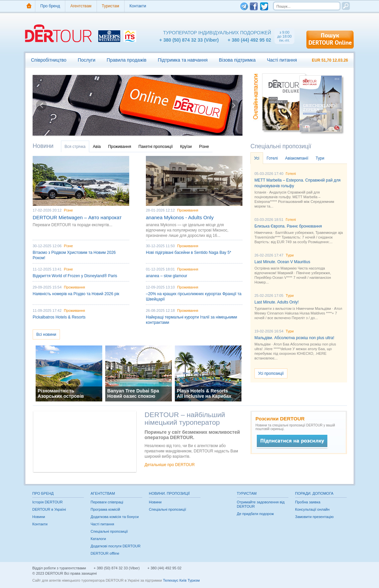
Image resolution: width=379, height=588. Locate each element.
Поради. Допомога (314, 493)
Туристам (111, 6)
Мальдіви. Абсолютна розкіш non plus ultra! (294, 338)
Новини (43, 146)
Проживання (119, 147)
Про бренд (50, 6)
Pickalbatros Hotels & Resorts (59, 317)
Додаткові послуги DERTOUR (116, 546)
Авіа (97, 147)
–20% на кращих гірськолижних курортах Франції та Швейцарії (194, 296)
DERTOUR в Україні (49, 509)
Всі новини (46, 334)
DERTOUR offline (105, 553)
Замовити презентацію (314, 517)
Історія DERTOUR (47, 502)
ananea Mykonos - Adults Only (180, 217)
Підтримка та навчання (183, 60)
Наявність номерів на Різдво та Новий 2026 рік (76, 294)
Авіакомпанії (297, 158)
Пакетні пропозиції (156, 147)
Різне (204, 147)
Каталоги (98, 539)
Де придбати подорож (255, 514)
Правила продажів (126, 60)
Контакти (138, 6)
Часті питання (282, 60)
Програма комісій (105, 509)
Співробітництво (49, 60)
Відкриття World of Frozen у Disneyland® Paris (75, 276)
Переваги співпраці (107, 502)
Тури (320, 158)
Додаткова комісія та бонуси (115, 517)
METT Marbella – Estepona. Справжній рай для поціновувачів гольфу (298, 183)
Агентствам (81, 6)
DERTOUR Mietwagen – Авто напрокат (77, 217)
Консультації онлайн (312, 509)
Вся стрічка (75, 147)
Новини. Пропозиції (169, 493)
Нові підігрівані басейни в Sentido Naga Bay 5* (189, 253)
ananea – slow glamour (167, 276)
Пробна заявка (308, 502)
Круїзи (186, 147)
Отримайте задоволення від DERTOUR (261, 504)
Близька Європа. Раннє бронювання (288, 226)
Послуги (86, 60)
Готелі (272, 158)
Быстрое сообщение (292, 441)
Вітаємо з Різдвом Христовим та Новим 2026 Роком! (74, 255)
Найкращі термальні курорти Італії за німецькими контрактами (191, 320)
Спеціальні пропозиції (281, 146)
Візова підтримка (237, 60)
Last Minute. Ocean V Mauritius (282, 262)
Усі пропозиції (271, 373)
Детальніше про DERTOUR (170, 465)
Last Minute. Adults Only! (277, 302)
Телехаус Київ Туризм (181, 580)
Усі (257, 158)
